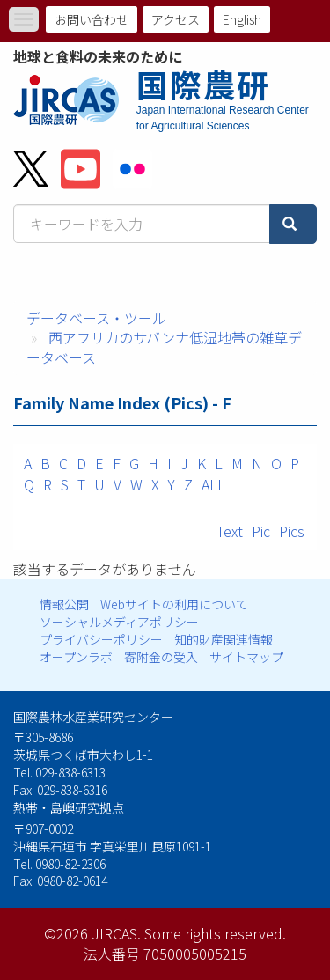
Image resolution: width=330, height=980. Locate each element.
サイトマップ (246, 657)
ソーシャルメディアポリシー (119, 622)
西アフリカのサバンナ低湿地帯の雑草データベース (164, 347)
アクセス (176, 19)
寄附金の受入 (161, 657)
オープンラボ (76, 657)
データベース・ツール (96, 318)
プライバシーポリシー (101, 639)
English (242, 19)
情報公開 (64, 604)
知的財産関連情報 (224, 639)
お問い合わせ (92, 19)
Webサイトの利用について (174, 604)
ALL (213, 484)
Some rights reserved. (215, 933)
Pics (292, 531)
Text (230, 531)
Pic (261, 531)
